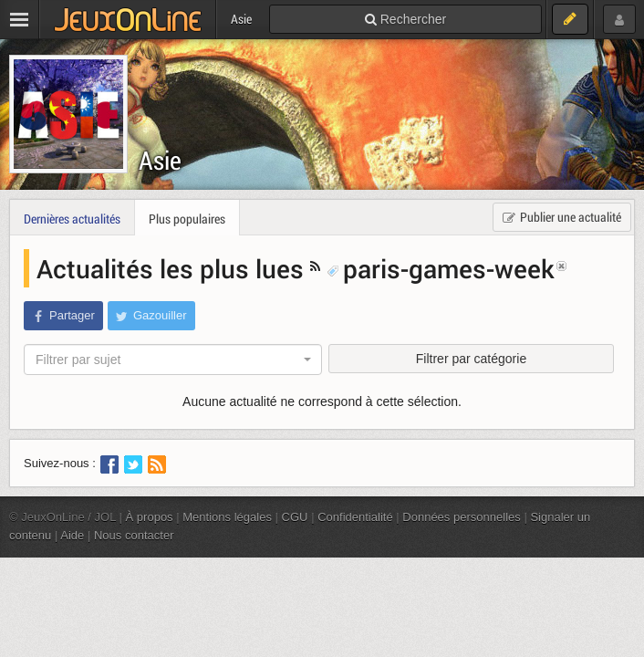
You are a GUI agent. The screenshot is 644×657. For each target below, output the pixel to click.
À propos (150, 517)
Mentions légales (227, 517)
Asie (160, 160)
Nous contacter (134, 535)
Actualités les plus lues (173, 268)
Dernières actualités (72, 219)
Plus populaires (187, 219)
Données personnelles (462, 517)
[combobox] (173, 360)
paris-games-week (441, 268)
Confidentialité (355, 517)
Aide (72, 535)
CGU (295, 517)
